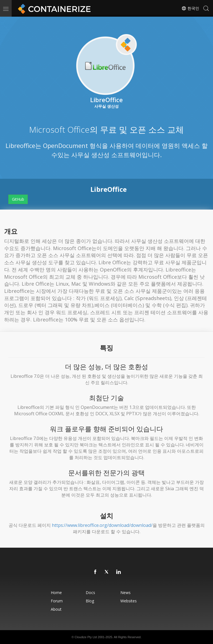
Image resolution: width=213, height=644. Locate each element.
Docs (90, 593)
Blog (90, 601)
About (56, 609)
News (125, 593)
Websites (129, 601)
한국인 (190, 8)
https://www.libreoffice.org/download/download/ (102, 525)
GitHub (18, 199)
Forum (57, 601)
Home (56, 593)
